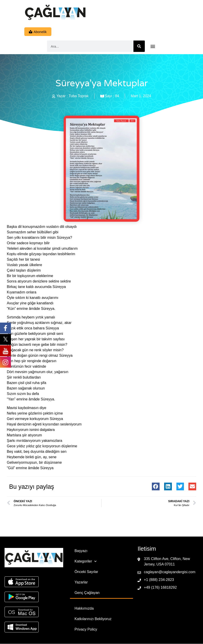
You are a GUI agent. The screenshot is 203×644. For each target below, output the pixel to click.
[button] (153, 47)
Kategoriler (86, 561)
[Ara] (139, 46)
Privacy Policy (86, 630)
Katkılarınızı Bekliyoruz (93, 619)
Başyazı (81, 551)
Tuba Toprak (79, 96)
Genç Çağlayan (87, 593)
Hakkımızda (84, 609)
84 (117, 96)
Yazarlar (81, 582)
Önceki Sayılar (86, 572)
